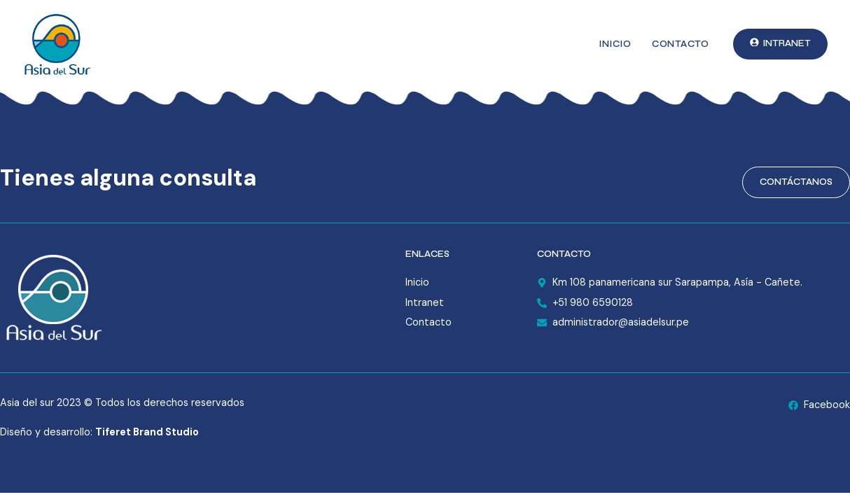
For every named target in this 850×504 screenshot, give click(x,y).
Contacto (680, 44)
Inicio (615, 44)
